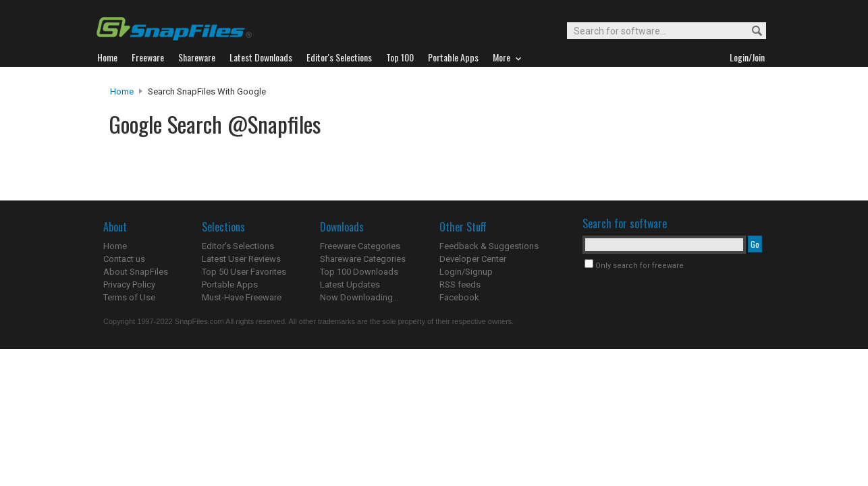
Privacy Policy (129, 285)
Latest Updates (350, 285)
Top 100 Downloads (359, 272)
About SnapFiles (136, 272)
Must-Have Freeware (242, 297)
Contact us (124, 259)
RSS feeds (460, 285)
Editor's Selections (238, 246)
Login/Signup (466, 272)
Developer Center (473, 259)
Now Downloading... (359, 297)
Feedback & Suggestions (489, 246)
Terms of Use (129, 297)
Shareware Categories (363, 259)
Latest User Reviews (241, 259)
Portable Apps (230, 285)
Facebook (459, 297)
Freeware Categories (360, 246)
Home (122, 91)
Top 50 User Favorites (244, 272)
